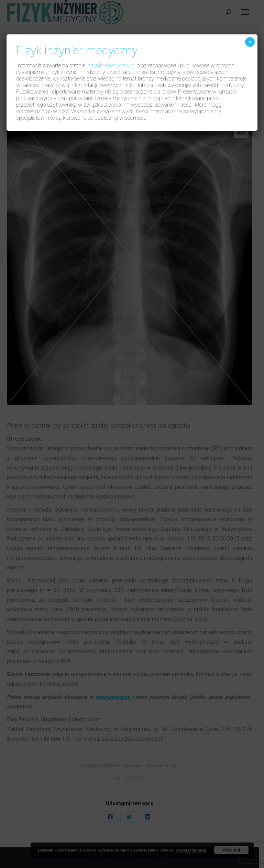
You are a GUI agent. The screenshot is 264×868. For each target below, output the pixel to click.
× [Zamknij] (250, 42)
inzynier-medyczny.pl (111, 66)
